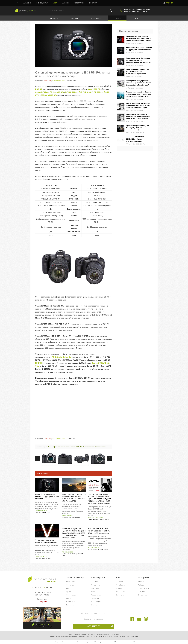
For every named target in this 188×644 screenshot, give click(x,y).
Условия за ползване (69, 642)
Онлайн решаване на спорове (104, 642)
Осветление (71, 595)
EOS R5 (39, 89)
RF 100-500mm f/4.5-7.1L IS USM (79, 92)
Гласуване (142, 592)
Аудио (69, 592)
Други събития (122, 592)
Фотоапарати (71, 582)
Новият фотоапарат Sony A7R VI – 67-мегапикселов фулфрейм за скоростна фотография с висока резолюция (139, 39)
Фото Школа (96, 18)
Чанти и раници (72, 601)
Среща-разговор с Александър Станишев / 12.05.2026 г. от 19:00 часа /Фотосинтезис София (139, 105)
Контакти (94, 3)
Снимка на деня (144, 588)
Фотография (79, 3)
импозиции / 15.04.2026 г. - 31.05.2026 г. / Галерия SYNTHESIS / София (136, 139)
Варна (48, 587)
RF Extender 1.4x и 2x (61, 357)
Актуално (54, 18)
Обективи (70, 585)
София (36, 587)
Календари (95, 588)
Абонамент (100, 626)
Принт (42, 3)
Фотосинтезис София (96, 518)
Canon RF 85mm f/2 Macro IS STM (50, 92)
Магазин (27, 3)
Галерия (65, 3)
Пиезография (96, 595)
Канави (94, 592)
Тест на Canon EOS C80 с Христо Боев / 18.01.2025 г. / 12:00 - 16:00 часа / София (99, 531)
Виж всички (71, 605)
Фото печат (95, 582)
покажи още (135, 149)
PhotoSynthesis (59, 81)
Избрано (141, 582)
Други (135, 18)
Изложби (75, 18)
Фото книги (95, 585)
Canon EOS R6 (94, 89)
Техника (117, 18)
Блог (55, 3)
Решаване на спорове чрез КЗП (125, 642)
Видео (69, 588)
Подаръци (95, 598)
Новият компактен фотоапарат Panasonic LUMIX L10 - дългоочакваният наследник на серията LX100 (138, 60)
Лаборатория (96, 601)
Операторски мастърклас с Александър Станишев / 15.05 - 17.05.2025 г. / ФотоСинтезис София (138, 117)
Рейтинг (141, 585)
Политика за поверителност (85, 642)
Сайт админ (57, 642)
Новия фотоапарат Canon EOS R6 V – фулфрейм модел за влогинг (47, 497)
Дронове (70, 598)
